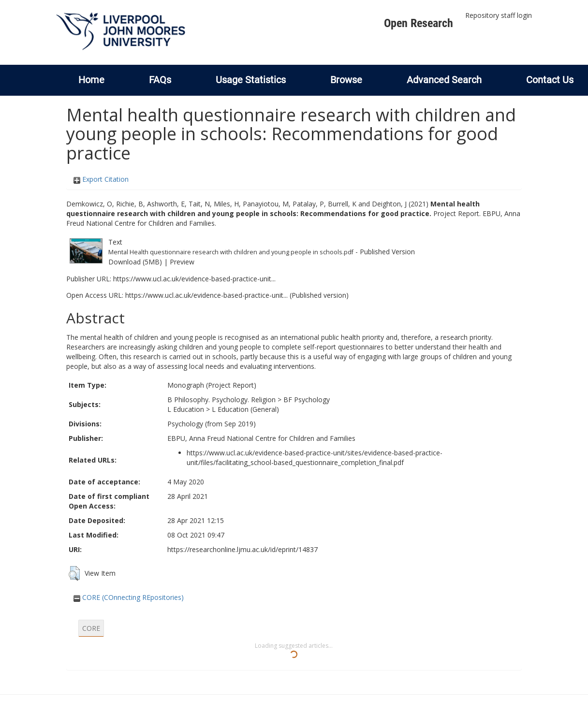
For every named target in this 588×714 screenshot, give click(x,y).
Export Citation (101, 179)
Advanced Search (444, 80)
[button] (74, 573)
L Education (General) (245, 409)
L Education (186, 409)
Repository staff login (499, 15)
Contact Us (550, 80)
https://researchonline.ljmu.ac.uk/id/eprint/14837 (243, 549)
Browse (346, 80)
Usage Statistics (251, 80)
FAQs (160, 80)
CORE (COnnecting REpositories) (129, 597)
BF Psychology (307, 400)
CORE (91, 628)
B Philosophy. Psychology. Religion (221, 400)
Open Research (419, 23)
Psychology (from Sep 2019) (212, 424)
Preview (182, 262)
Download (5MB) (135, 262)
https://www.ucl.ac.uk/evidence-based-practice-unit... (194, 279)
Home (91, 80)
